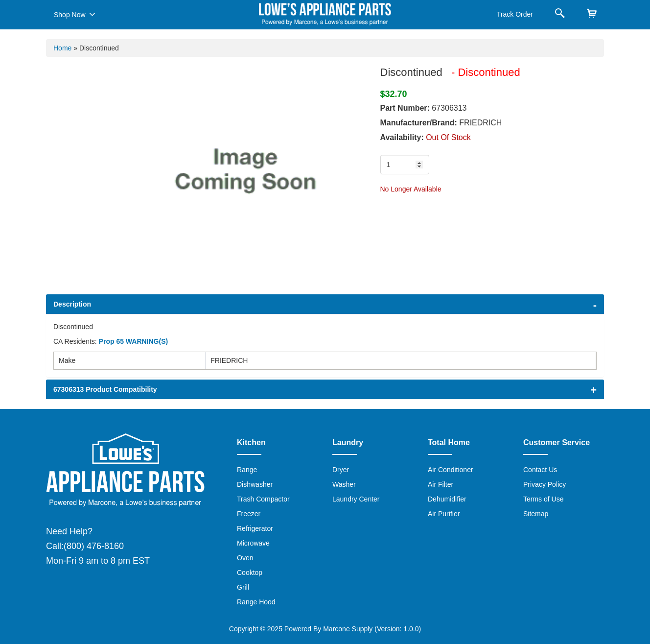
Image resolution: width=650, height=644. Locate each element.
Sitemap (536, 514)
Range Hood (256, 602)
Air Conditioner (451, 470)
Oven (245, 558)
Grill (243, 587)
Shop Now (75, 14)
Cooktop (250, 572)
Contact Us (540, 470)
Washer (344, 484)
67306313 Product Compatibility (105, 389)
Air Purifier (444, 514)
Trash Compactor (263, 499)
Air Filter (441, 484)
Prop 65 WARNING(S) (134, 341)
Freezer (249, 514)
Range (247, 470)
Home (62, 48)
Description (72, 304)
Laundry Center (356, 499)
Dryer (341, 470)
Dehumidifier (447, 499)
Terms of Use (543, 499)
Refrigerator (255, 528)
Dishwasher (255, 484)
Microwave (253, 543)
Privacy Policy (545, 484)
